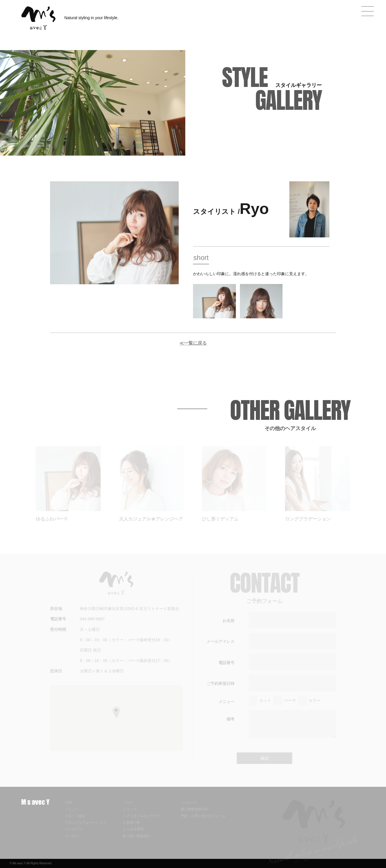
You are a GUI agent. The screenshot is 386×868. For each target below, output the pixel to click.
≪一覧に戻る (193, 343)
